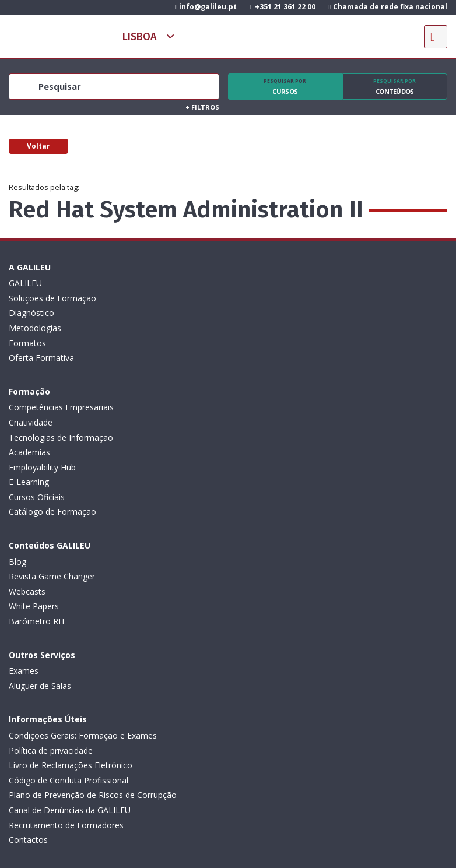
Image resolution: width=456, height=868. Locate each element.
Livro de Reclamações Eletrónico (71, 576)
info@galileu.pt (206, 7)
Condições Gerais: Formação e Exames (83, 547)
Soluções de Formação (52, 298)
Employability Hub (262, 343)
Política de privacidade (51, 562)
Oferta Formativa (41, 358)
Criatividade (250, 298)
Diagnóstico (31, 313)
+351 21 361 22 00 (283, 7)
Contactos (28, 651)
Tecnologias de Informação (280, 313)
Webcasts (27, 467)
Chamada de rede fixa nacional (388, 7)
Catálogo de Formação (272, 387)
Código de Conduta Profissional (69, 591)
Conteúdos (395, 87)
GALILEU (25, 283)
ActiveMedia (242, 830)
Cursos (285, 87)
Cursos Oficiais (256, 373)
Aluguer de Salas (259, 452)
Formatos (27, 343)
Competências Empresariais (280, 283)
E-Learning (248, 358)
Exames (243, 437)
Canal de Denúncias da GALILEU (70, 621)
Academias (249, 328)
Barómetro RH (36, 497)
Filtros (202, 107)
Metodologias (35, 328)
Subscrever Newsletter (70, 702)
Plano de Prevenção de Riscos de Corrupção (93, 606)
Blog (17, 437)
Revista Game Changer (52, 452)
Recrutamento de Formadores (66, 636)
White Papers (34, 482)
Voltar (38, 146)
